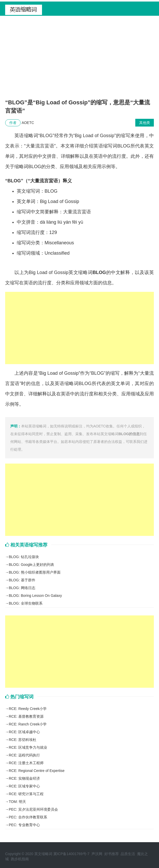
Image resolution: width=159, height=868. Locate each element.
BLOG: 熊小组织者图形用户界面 (35, 572)
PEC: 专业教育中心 (24, 825)
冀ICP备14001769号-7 (71, 854)
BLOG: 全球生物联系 (26, 603)
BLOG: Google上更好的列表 (31, 565)
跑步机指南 (20, 859)
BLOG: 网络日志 (22, 588)
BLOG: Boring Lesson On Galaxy (35, 596)
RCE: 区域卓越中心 (24, 732)
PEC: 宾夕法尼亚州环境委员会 (33, 809)
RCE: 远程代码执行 (24, 755)
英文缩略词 (43, 854)
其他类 (145, 123)
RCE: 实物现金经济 (24, 778)
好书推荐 (112, 854)
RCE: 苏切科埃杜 (23, 740)
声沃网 (97, 854)
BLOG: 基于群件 (22, 580)
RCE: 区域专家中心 (24, 786)
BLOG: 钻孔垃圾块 (24, 557)
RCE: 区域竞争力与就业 (28, 747)
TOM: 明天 (17, 802)
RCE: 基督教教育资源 (26, 716)
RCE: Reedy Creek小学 (28, 709)
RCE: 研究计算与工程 (26, 794)
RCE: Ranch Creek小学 (28, 724)
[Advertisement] (79, 60)
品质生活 (128, 854)
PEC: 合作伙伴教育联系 (28, 817)
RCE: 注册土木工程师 (26, 763)
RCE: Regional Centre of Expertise (37, 771)
